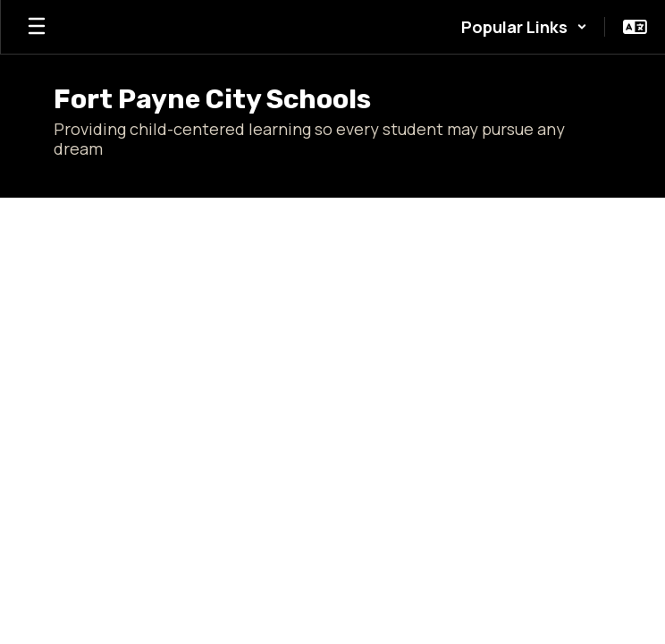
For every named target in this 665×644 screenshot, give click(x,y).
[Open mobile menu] (37, 27)
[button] (524, 27)
